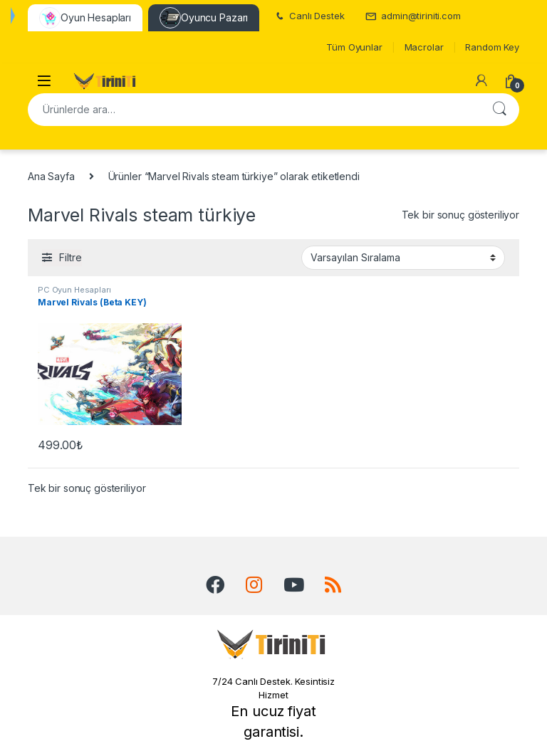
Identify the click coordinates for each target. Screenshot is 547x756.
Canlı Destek (309, 16)
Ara (499, 110)
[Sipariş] (403, 258)
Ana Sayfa (51, 176)
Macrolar (424, 47)
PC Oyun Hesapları (74, 290)
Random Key (492, 47)
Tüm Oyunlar (354, 47)
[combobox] (254, 110)
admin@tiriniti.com (413, 16)
